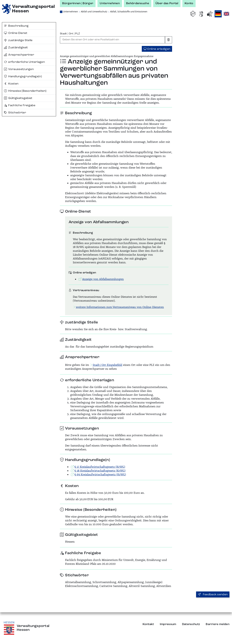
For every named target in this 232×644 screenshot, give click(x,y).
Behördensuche (138, 3)
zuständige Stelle (18, 40)
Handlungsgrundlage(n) (23, 76)
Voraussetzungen (19, 69)
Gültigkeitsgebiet (18, 98)
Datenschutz (191, 624)
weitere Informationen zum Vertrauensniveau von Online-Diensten (118, 307)
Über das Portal (167, 3)
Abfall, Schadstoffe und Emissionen (129, 11)
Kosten (11, 84)
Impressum (168, 624)
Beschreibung (16, 26)
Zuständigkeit (16, 48)
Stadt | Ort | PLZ (70, 34)
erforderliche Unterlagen (24, 62)
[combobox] (112, 40)
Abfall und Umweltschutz (94, 11)
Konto (189, 3)
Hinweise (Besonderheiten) (25, 91)
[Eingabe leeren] (169, 40)
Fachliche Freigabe (20, 105)
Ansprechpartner (19, 55)
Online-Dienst (16, 33)
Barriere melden (218, 624)
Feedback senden (213, 595)
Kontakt (148, 624)
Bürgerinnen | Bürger (78, 3)
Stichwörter (15, 113)
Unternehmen (110, 3)
